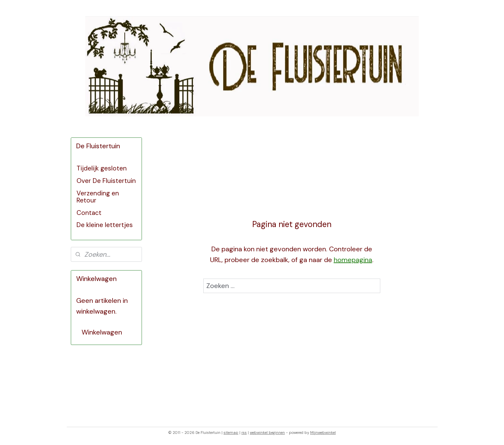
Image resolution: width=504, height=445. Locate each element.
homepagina (353, 260)
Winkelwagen (102, 332)
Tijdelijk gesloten (102, 168)
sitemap (231, 433)
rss (244, 433)
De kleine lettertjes (105, 225)
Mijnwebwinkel (323, 433)
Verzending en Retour (98, 197)
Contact (89, 213)
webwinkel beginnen (267, 433)
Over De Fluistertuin (106, 181)
